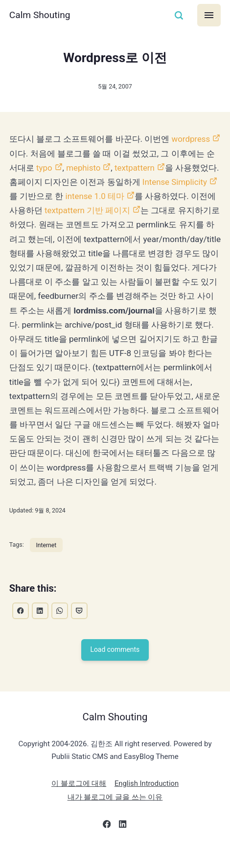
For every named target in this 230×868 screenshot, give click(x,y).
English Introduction (147, 799)
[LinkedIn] (123, 842)
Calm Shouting (40, 15)
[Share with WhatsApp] (60, 625)
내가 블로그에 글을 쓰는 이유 (115, 813)
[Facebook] (107, 842)
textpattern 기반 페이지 (136, 210)
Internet (47, 559)
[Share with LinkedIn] (41, 625)
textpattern (144, 168)
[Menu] (209, 15)
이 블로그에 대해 (78, 799)
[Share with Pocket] (80, 625)
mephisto (92, 168)
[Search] (179, 15)
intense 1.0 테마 (142, 196)
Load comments (115, 665)
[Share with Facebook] (21, 625)
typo (53, 168)
